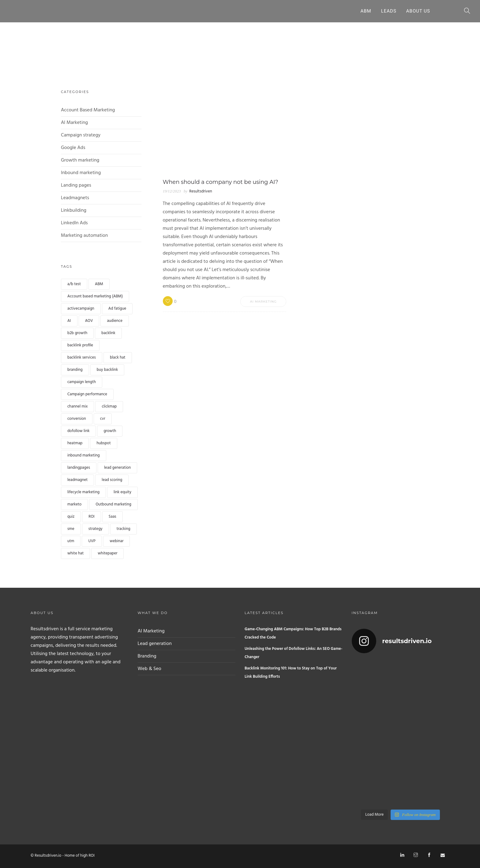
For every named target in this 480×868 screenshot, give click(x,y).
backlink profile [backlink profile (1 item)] (80, 345)
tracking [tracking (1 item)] (124, 529)
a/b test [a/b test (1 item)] (74, 284)
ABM (366, 11)
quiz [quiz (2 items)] (71, 517)
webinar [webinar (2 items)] (116, 541)
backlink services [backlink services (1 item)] (82, 358)
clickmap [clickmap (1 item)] (109, 406)
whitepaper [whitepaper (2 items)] (107, 553)
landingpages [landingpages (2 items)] (79, 468)
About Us (418, 11)
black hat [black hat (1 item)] (118, 358)
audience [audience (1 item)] (115, 321)
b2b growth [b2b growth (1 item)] (77, 333)
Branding (147, 656)
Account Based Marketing (88, 110)
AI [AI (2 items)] (69, 321)
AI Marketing (74, 123)
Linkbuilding (74, 210)
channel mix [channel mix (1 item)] (77, 406)
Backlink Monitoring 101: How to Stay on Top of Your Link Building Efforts (291, 672)
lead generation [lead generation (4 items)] (117, 468)
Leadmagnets (75, 198)
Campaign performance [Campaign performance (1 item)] (87, 394)
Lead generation (155, 644)
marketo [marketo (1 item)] (74, 504)
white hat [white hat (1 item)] (75, 553)
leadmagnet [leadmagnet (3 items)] (77, 480)
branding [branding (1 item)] (75, 370)
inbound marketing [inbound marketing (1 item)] (84, 455)
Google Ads (73, 148)
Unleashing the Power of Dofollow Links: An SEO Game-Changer (293, 653)
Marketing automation (84, 236)
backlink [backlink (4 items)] (108, 333)
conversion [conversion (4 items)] (77, 419)
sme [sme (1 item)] (71, 529)
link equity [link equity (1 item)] (122, 492)
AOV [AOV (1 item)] (89, 321)
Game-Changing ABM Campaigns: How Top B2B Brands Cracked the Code (293, 633)
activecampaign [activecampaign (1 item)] (81, 309)
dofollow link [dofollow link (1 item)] (78, 431)
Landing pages (76, 185)
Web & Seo (150, 669)
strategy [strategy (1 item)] (96, 529)
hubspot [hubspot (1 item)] (103, 443)
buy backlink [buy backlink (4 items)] (107, 370)
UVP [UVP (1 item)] (92, 541)
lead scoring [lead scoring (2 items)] (112, 480)
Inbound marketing (81, 173)
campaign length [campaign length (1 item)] (82, 382)
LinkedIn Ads (74, 223)
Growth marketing (80, 160)
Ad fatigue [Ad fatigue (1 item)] (117, 309)
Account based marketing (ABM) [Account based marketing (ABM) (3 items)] (95, 296)
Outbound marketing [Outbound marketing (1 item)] (113, 504)
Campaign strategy (81, 135)
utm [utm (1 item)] (71, 541)
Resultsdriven (201, 191)
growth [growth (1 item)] (110, 431)
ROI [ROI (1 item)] (91, 517)
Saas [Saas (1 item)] (112, 517)
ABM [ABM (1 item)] (99, 284)
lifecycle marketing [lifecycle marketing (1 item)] (83, 492)
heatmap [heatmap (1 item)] (75, 443)
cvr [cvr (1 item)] (103, 419)
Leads (389, 11)
